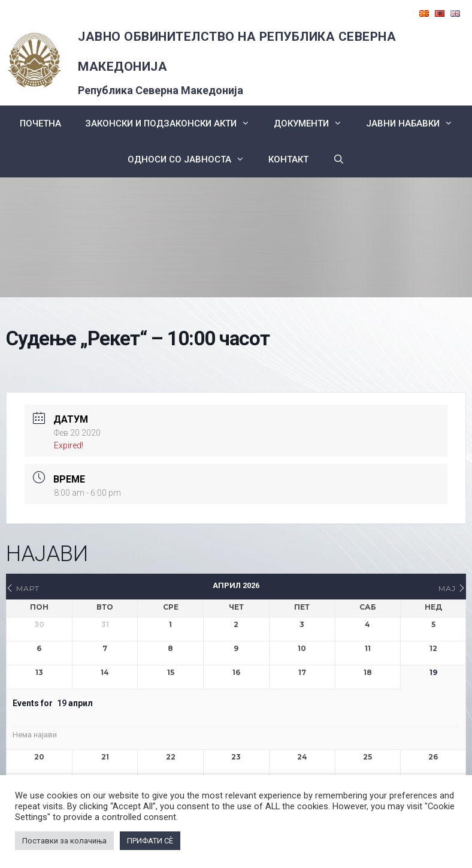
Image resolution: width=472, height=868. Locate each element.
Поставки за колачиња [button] (64, 841)
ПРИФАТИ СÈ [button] (150, 841)
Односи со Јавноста (192, 159)
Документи (314, 123)
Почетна (40, 123)
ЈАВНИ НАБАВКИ (415, 123)
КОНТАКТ (288, 159)
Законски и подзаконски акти (173, 123)
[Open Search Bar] (338, 159)
